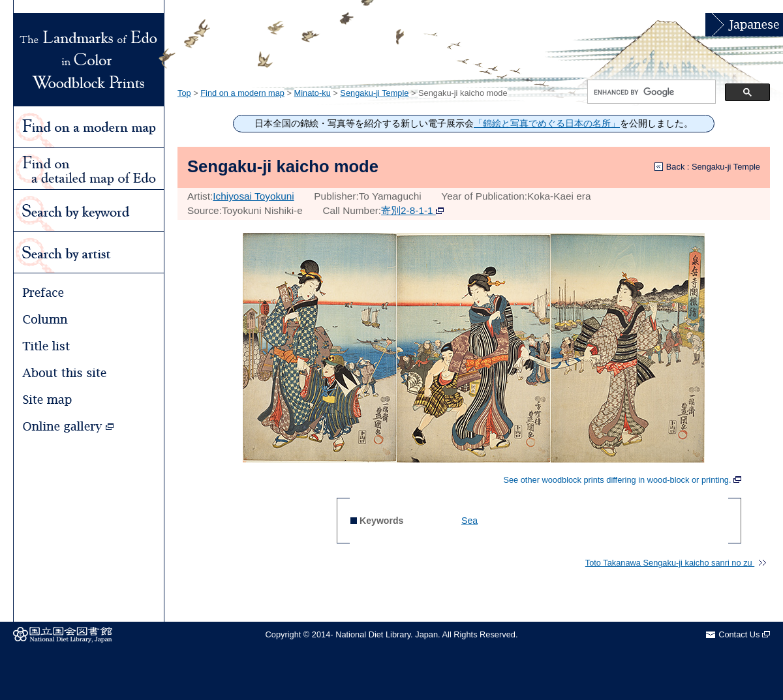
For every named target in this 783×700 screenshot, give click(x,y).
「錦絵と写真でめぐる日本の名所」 (547, 124)
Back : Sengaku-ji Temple (713, 167)
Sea (469, 521)
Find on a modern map (242, 93)
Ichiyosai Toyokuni (253, 196)
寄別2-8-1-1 (412, 210)
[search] (650, 92)
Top (184, 93)
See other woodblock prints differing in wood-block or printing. (622, 480)
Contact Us (744, 634)
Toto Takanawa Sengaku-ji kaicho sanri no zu (676, 563)
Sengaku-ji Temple (374, 93)
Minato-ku (313, 93)
